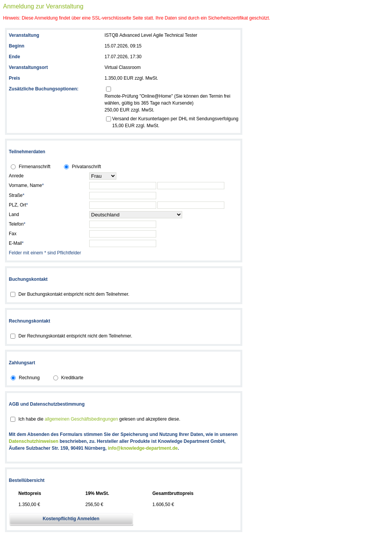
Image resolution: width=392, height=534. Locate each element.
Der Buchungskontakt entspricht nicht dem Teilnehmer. (74, 294)
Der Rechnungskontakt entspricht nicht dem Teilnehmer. (75, 336)
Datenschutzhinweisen (33, 441)
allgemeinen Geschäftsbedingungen (81, 419)
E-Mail (16, 243)
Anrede (16, 176)
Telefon (17, 224)
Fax (13, 234)
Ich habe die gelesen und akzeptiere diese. (99, 419)
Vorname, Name (26, 185)
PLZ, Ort (18, 205)
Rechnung (29, 378)
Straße (17, 195)
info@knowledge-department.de (143, 448)
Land (14, 215)
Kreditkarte (72, 378)
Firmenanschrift (35, 167)
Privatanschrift (87, 167)
